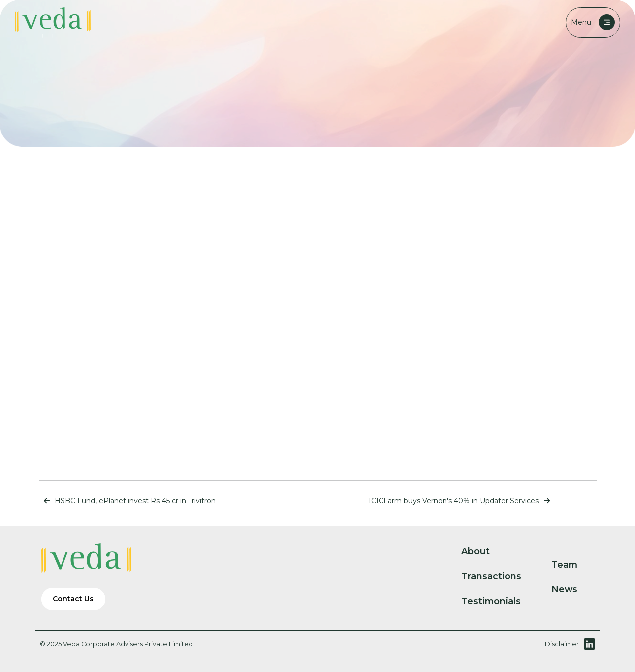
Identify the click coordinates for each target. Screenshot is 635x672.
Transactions (500, 576)
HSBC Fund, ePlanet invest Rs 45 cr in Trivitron (127, 501)
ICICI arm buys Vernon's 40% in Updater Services (462, 501)
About (484, 551)
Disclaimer (562, 644)
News (572, 589)
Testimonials (499, 601)
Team (572, 565)
